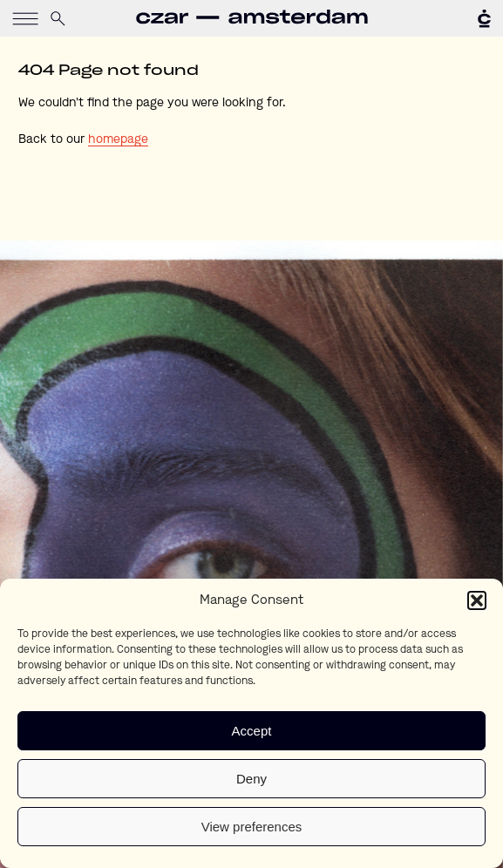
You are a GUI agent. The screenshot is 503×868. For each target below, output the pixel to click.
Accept (252, 731)
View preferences (252, 827)
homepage (118, 139)
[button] (477, 600)
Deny (251, 779)
